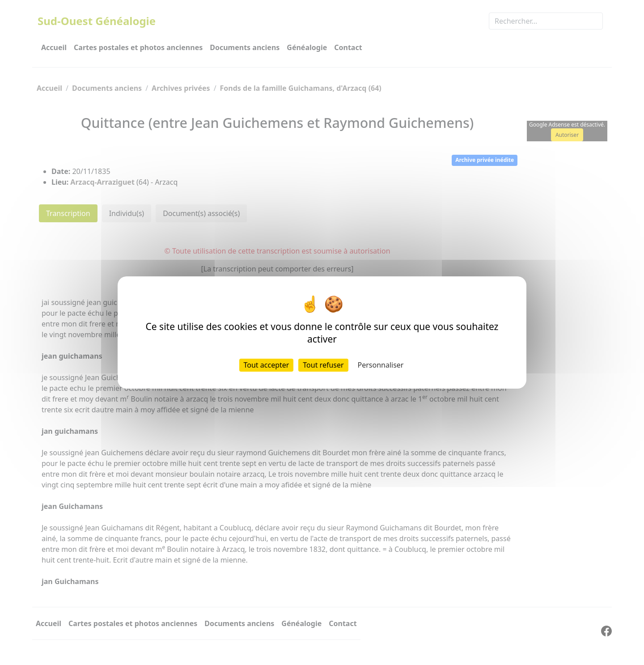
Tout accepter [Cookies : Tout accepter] (267, 365)
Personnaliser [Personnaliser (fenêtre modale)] (381, 365)
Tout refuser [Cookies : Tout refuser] (323, 365)
